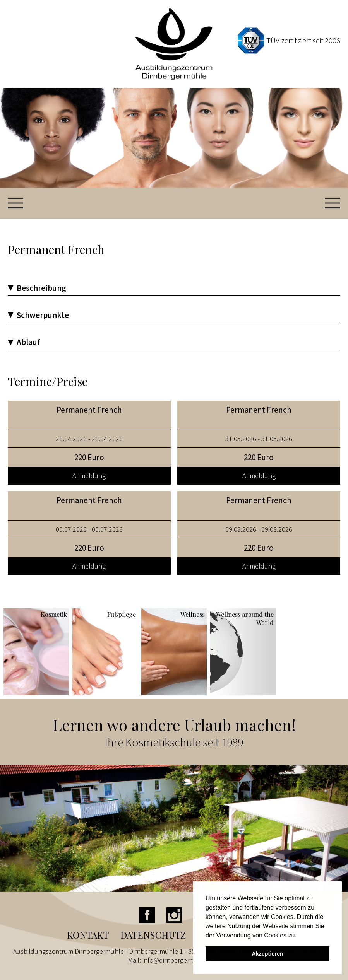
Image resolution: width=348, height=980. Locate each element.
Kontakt (88, 935)
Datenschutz (153, 935)
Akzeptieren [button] (267, 954)
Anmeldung (89, 475)
